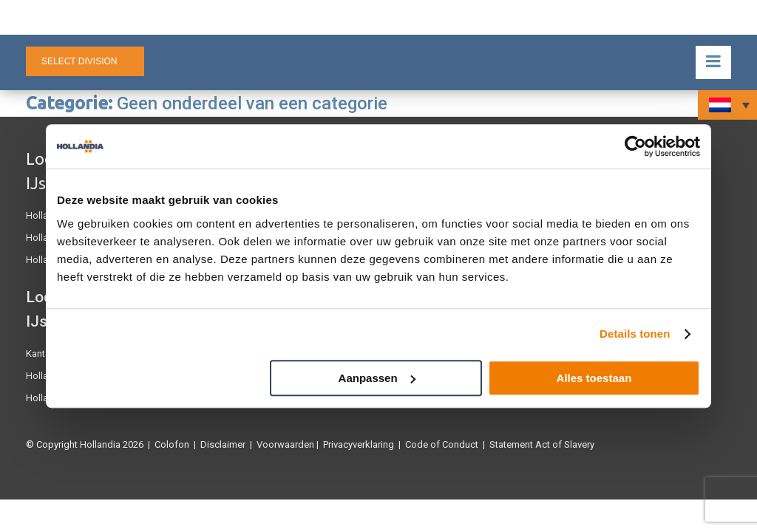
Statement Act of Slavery (542, 444)
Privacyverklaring (359, 444)
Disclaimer (223, 444)
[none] (727, 105)
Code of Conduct (442, 444)
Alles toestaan (594, 378)
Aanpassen (377, 378)
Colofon (172, 444)
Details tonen (635, 334)
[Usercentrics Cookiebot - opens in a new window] (635, 146)
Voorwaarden (285, 444)
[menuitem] (727, 105)
